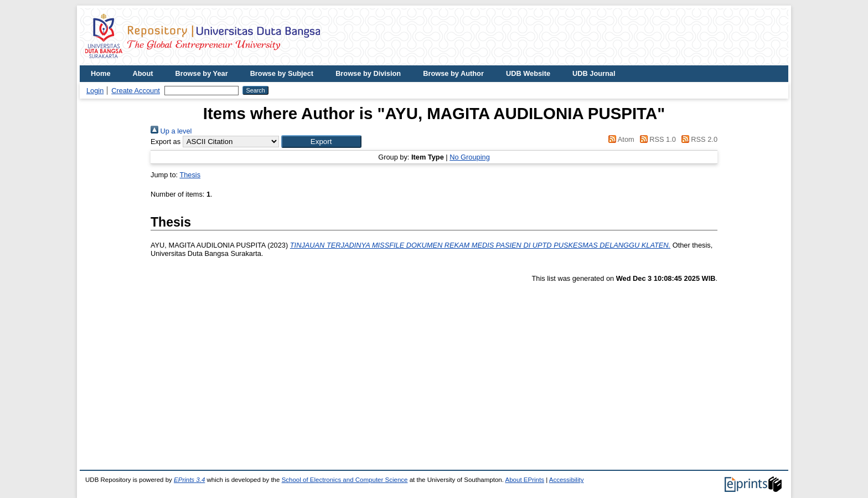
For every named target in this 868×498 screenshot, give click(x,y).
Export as (166, 142)
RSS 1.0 (656, 139)
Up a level (171, 131)
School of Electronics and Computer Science (345, 480)
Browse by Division (368, 73)
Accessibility (567, 480)
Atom (620, 139)
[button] (321, 142)
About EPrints (525, 480)
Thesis (190, 175)
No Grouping (470, 157)
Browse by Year (202, 73)
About (143, 73)
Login (95, 91)
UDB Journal (594, 73)
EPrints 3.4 (189, 480)
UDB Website (528, 73)
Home (101, 73)
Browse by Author (453, 73)
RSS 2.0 (697, 139)
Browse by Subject (282, 73)
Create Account (136, 91)
